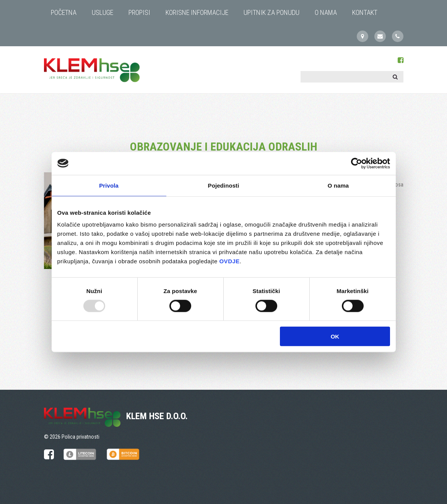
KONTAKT (365, 12)
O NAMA (326, 12)
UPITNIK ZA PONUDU (271, 12)
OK (335, 336)
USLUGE (102, 12)
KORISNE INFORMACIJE (197, 12)
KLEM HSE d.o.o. (157, 416)
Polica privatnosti (80, 437)
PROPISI (139, 12)
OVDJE (229, 261)
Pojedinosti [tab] (224, 185)
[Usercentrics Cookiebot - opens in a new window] (357, 163)
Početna (64, 12)
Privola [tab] (109, 185)
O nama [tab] (338, 185)
